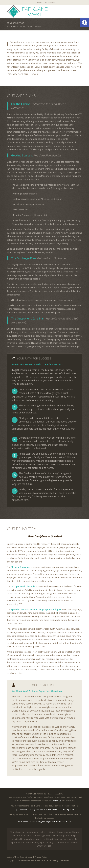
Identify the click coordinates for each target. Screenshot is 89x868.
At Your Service (15, 23)
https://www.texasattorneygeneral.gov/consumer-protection (44, 821)
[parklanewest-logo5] (37, 12)
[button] (85, 23)
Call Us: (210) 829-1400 (45, 2)
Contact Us (56, 801)
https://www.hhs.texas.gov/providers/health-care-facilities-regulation (44, 809)
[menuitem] (45, 2)
